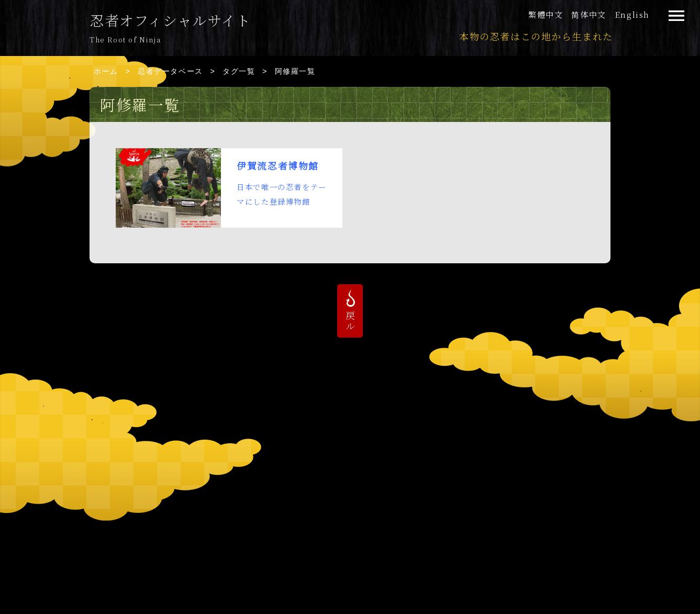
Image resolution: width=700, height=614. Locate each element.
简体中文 (588, 14)
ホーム (106, 71)
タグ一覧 (239, 71)
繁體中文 (546, 14)
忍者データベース (170, 71)
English (632, 14)
